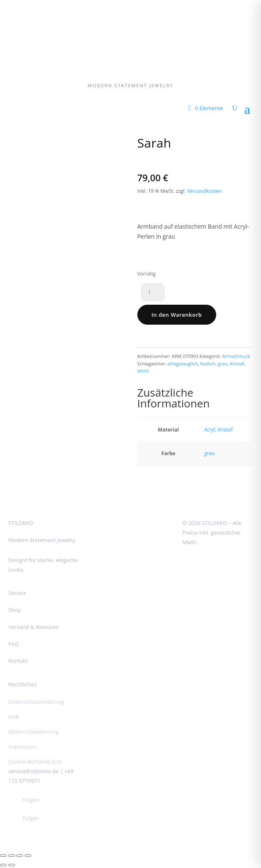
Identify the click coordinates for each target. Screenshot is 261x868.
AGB (14, 717)
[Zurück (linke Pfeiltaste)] (3, 865)
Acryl (210, 430)
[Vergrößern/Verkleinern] (3, 856)
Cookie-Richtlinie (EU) (35, 762)
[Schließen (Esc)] (28, 856)
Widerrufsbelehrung (34, 732)
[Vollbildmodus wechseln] (12, 856)
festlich (208, 364)
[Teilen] (20, 856)
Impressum (23, 747)
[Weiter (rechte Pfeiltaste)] (12, 865)
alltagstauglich (183, 364)
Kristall (237, 364)
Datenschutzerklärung (36, 702)
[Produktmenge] (153, 292)
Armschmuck (236, 356)
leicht (143, 371)
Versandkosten (205, 191)
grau (223, 364)
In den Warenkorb (177, 315)
